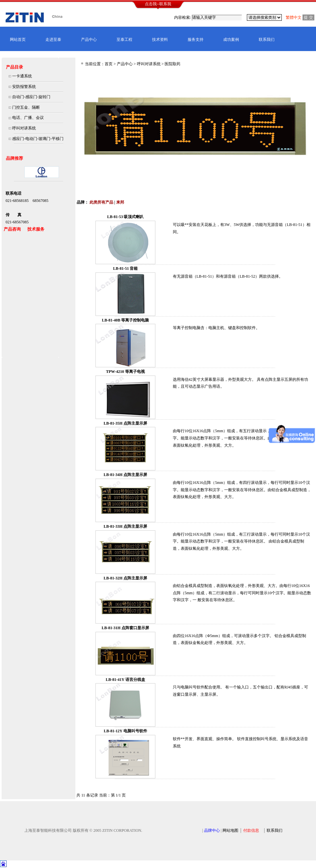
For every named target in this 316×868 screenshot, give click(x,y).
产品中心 (89, 40)
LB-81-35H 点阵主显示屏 (125, 423)
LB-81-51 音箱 (125, 268)
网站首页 (18, 40)
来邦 (120, 202)
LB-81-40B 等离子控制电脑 (125, 320)
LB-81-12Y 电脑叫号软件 (125, 731)
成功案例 (231, 40)
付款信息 (251, 830)
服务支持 (196, 40)
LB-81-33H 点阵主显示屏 (125, 526)
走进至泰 (53, 40)
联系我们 (267, 40)
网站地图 (230, 830)
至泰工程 (124, 40)
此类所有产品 (101, 202)
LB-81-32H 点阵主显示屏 (125, 578)
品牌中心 (212, 830)
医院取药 (172, 64)
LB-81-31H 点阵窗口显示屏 (125, 628)
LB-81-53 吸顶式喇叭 (125, 217)
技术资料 (160, 40)
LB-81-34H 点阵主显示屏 (125, 475)
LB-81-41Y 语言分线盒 (125, 680)
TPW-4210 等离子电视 (125, 372)
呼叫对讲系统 (149, 64)
